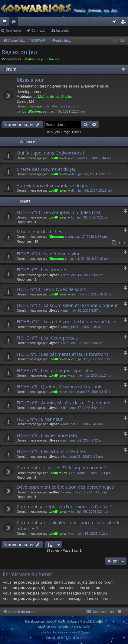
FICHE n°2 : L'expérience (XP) (47, 435)
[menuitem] (123, 41)
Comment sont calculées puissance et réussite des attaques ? (70, 525)
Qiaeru (85, 632)
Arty (54, 627)
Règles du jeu (19, 52)
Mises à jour (30, 80)
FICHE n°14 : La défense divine (49, 253)
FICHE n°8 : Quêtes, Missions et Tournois (59, 386)
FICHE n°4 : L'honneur (40, 419)
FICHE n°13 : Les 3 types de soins (51, 289)
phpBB (50, 622)
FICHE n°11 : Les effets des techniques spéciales (67, 321)
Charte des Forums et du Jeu (47, 169)
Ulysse (54, 275)
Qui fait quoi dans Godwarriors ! (50, 153)
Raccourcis (6, 23)
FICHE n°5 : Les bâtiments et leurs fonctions (63, 354)
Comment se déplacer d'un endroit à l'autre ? (64, 506)
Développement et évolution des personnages (65, 487)
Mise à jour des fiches (39, 231)
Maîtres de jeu (35, 59)
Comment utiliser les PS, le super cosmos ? (62, 467)
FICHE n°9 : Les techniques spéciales (55, 370)
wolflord (55, 492)
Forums (15, 23)
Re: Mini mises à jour (61, 106)
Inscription (64, 30)
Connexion (39, 30)
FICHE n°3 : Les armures (42, 269)
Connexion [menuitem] (116, 23)
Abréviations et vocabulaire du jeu (53, 185)
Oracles (53, 59)
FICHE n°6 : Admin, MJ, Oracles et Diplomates (64, 403)
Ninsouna (56, 237)
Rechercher (14, 30)
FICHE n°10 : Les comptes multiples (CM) (59, 212)
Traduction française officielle (58, 632)
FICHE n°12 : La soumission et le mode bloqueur (67, 305)
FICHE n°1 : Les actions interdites (51, 451)
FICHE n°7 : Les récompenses (47, 338)
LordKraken (32, 111)
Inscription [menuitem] (125, 23)
